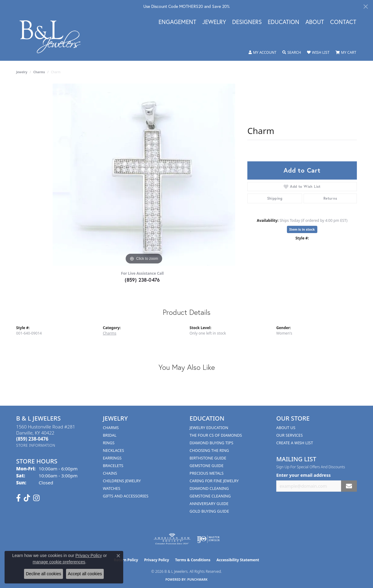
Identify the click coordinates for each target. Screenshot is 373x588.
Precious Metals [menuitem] (207, 473)
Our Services (289, 435)
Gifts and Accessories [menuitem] (126, 496)
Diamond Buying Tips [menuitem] (211, 443)
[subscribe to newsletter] (349, 486)
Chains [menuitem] (110, 473)
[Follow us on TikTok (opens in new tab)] (27, 498)
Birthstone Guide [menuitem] (208, 458)
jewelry (22, 72)
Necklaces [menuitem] (113, 450)
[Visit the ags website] (172, 539)
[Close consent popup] (118, 556)
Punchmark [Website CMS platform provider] (198, 579)
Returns (330, 198)
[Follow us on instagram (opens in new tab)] (36, 498)
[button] (263, 53)
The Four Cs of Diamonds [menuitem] (216, 435)
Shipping (275, 198)
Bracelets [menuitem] (113, 466)
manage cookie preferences (59, 562)
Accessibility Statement (238, 560)
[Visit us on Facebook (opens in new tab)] (18, 498)
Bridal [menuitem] (110, 435)
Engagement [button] (177, 22)
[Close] (366, 7)
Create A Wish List (295, 443)
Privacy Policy (157, 560)
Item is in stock (302, 229)
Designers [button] (247, 22)
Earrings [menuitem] (112, 458)
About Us (286, 428)
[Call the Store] (32, 439)
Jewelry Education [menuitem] (209, 428)
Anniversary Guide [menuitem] (209, 504)
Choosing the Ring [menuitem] (209, 450)
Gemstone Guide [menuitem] (207, 466)
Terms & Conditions (193, 560)
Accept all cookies (85, 574)
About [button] (315, 22)
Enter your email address (303, 475)
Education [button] (284, 22)
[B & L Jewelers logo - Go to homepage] (53, 37)
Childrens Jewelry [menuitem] (122, 481)
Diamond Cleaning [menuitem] (209, 488)
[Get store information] (36, 445)
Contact (343, 22)
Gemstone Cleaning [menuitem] (210, 496)
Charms (39, 72)
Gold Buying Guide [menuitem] (209, 511)
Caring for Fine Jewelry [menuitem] (214, 481)
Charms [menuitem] (111, 428)
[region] (144, 175)
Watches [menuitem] (112, 488)
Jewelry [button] (214, 22)
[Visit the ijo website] (208, 539)
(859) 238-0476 (142, 280)
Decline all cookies (44, 574)
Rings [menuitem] (109, 443)
